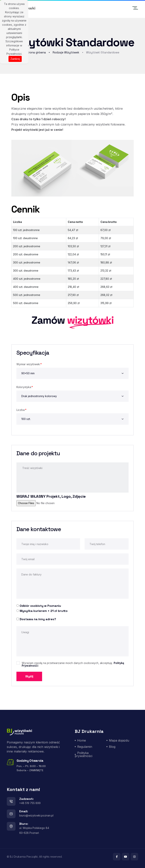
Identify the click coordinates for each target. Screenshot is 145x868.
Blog (112, 747)
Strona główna (36, 52)
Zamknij (15, 59)
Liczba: (21, 410)
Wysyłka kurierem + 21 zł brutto (44, 611)
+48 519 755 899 (30, 803)
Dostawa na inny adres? (38, 619)
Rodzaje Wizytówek (66, 52)
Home (82, 740)
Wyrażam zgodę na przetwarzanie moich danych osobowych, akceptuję (73, 664)
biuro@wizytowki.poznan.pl (36, 815)
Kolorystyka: (25, 387)
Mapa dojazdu (119, 740)
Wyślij (29, 676)
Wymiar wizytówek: (29, 364)
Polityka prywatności (84, 754)
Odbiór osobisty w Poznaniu (40, 606)
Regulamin (85, 747)
